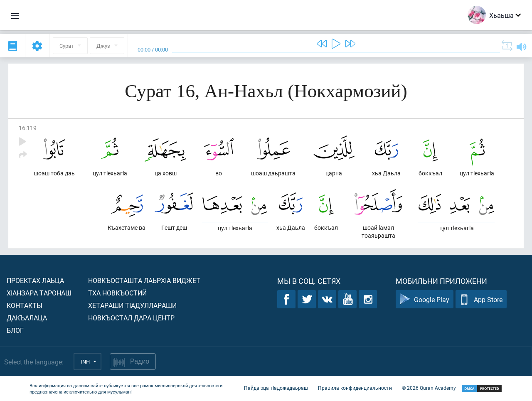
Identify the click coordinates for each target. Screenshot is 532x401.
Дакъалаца (27, 318)
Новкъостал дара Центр (131, 318)
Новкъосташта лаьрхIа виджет (144, 280)
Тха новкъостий (117, 293)
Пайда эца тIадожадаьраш (276, 388)
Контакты (25, 305)
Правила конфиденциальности (355, 388)
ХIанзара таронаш (39, 293)
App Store (481, 299)
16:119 (28, 128)
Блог (15, 330)
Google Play (425, 299)
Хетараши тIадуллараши (132, 305)
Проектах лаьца (35, 280)
